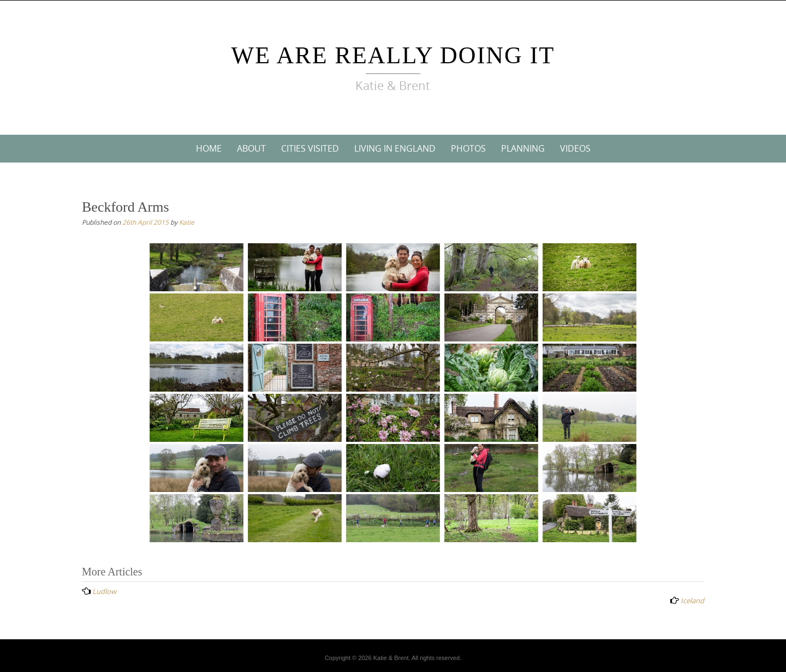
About (251, 148)
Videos (575, 148)
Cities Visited (310, 148)
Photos (468, 148)
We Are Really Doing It (393, 55)
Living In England (395, 148)
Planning (523, 148)
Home (209, 148)
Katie (187, 222)
